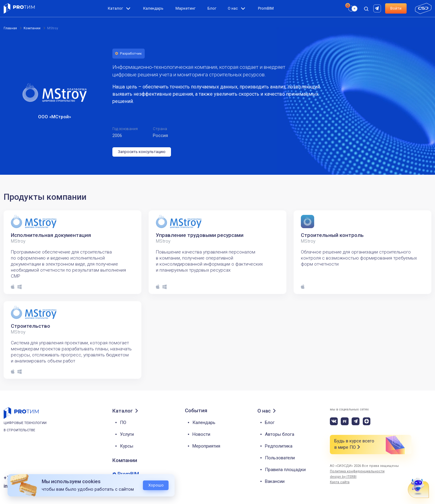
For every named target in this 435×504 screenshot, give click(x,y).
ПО (123, 423)
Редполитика (279, 446)
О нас (233, 8)
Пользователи (280, 458)
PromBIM (266, 8)
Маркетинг (185, 8)
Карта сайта (340, 482)
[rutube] (378, 8)
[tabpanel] (72, 252)
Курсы (127, 446)
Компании (125, 460)
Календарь (153, 8)
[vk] (334, 421)
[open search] (366, 8)
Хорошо (156, 485)
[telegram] (356, 421)
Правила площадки (285, 470)
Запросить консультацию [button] (142, 152)
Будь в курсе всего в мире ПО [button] (354, 444)
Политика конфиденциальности (357, 471)
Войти (396, 8)
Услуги (127, 434)
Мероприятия (206, 446)
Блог (212, 8)
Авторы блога (280, 434)
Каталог (115, 8)
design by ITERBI (343, 477)
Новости (201, 434)
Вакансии (275, 481)
